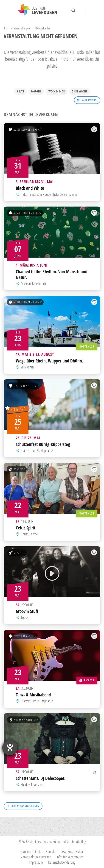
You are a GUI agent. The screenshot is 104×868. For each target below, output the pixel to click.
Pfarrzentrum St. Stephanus (37, 451)
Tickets (87, 680)
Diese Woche (80, 91)
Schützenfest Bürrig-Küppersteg (43, 444)
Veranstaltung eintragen (36, 857)
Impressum (36, 862)
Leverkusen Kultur (72, 851)
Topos (25, 618)
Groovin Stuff (27, 611)
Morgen (36, 91)
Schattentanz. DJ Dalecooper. (41, 778)
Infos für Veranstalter (70, 857)
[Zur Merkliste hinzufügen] (94, 129)
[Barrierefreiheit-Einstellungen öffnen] (10, 748)
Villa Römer (28, 367)
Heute (20, 91)
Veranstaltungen (22, 28)
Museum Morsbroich (33, 284)
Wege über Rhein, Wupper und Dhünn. (49, 361)
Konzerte (17, 469)
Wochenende (56, 91)
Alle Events (89, 100)
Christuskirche (29, 534)
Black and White (30, 188)
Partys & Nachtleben (23, 719)
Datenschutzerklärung (62, 862)
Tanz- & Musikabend (33, 695)
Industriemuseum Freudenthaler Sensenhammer (50, 194)
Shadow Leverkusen (33, 785)
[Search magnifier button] (73, 11)
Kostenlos (87, 346)
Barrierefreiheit (31, 851)
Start (6, 28)
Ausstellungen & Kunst (25, 129)
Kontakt (51, 851)
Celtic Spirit (26, 528)
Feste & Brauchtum (22, 386)
